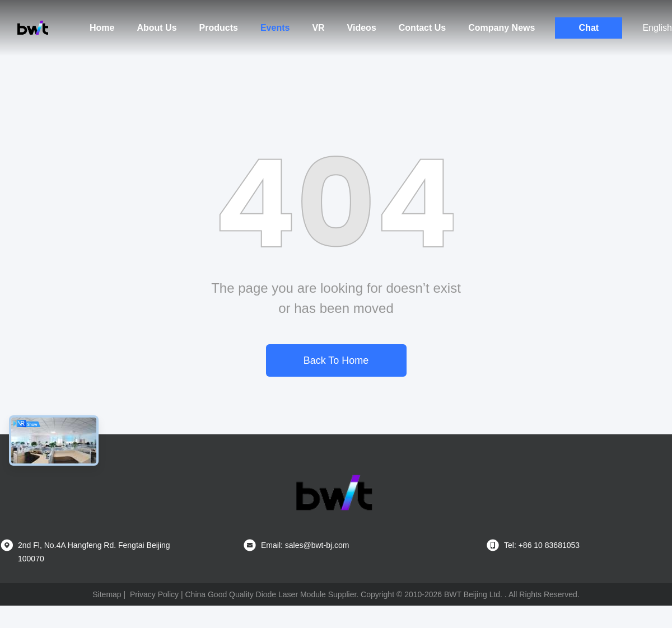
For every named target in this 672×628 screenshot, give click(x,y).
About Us (157, 28)
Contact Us (422, 28)
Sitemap (107, 594)
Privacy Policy (154, 594)
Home (102, 28)
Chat (589, 28)
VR (318, 28)
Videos (362, 28)
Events (275, 28)
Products (219, 28)
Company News (501, 28)
